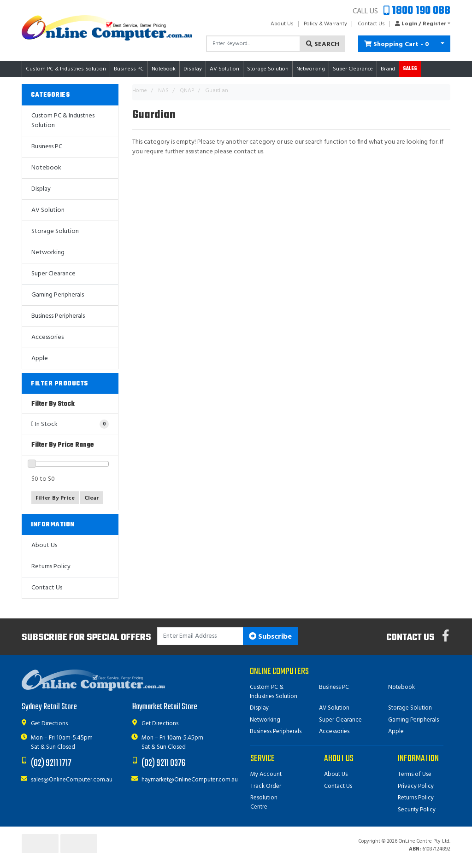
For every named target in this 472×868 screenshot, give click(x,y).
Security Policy (417, 810)
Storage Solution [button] (268, 69)
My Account (266, 774)
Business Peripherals (58, 316)
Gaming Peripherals (58, 295)
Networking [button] (311, 69)
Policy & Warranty (325, 24)
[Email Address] (200, 636)
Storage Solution (55, 231)
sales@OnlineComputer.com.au (72, 780)
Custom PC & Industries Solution (63, 121)
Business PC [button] (129, 69)
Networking (48, 253)
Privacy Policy (416, 786)
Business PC (47, 147)
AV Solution (48, 210)
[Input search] (253, 44)
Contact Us (371, 24)
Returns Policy (51, 567)
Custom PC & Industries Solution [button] (66, 69)
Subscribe (270, 637)
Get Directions (49, 724)
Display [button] (193, 69)
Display (41, 189)
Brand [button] (388, 69)
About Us (282, 24)
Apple (40, 358)
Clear (92, 498)
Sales (410, 69)
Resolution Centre (264, 802)
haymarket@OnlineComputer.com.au (190, 780)
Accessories (47, 337)
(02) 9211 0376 (163, 763)
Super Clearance (353, 69)
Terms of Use (415, 774)
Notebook (46, 168)
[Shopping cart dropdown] (442, 44)
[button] (420, 24)
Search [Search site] (323, 44)
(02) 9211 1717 (51, 763)
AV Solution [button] (224, 69)
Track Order (266, 786)
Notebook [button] (164, 69)
